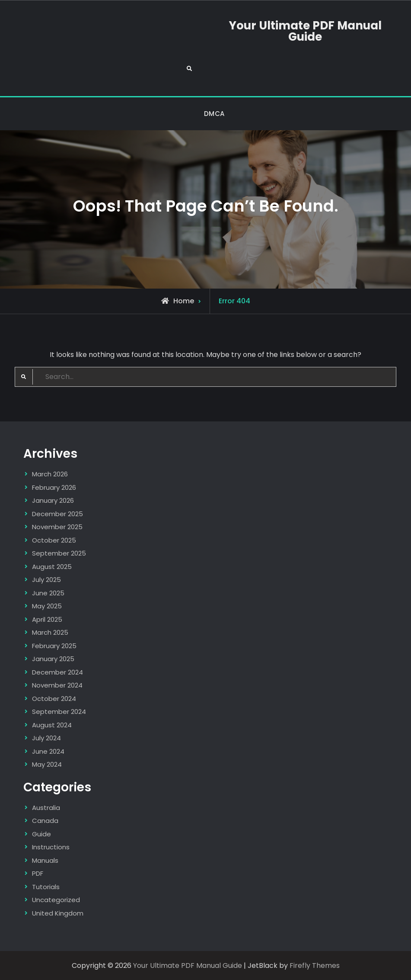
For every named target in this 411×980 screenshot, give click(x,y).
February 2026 (54, 487)
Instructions (51, 847)
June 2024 (48, 751)
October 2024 (54, 699)
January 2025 (53, 659)
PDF (38, 873)
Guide (41, 834)
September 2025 (59, 553)
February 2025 (54, 646)
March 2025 (50, 632)
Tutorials (46, 887)
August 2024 (52, 725)
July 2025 (46, 580)
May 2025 (47, 606)
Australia (46, 808)
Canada (45, 821)
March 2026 (50, 474)
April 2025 (47, 619)
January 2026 (53, 500)
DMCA (214, 114)
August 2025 (52, 567)
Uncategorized (56, 900)
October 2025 (54, 540)
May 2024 (47, 764)
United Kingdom (58, 913)
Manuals (45, 860)
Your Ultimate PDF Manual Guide (305, 31)
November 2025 (57, 527)
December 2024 (57, 672)
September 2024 (59, 712)
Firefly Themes (315, 966)
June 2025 (48, 593)
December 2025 (57, 514)
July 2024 (46, 738)
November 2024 (57, 685)
